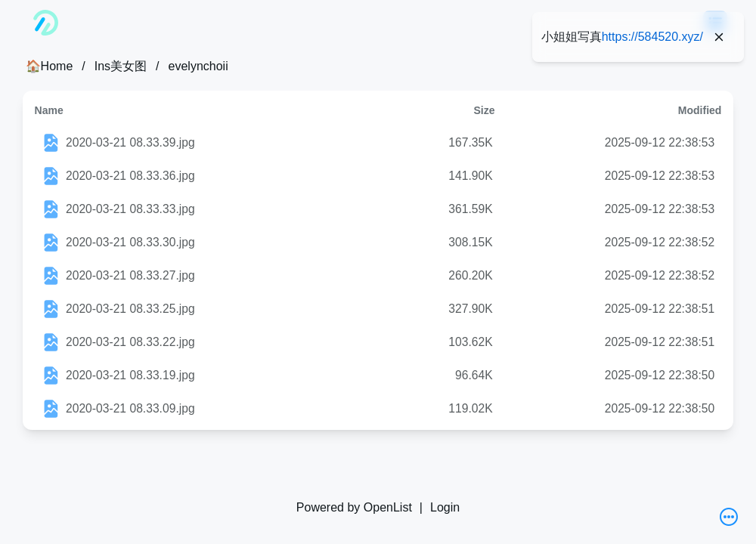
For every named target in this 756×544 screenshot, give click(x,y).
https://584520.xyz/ (652, 37)
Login (445, 507)
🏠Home (50, 66)
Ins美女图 (121, 66)
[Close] (719, 37)
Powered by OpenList (354, 507)
